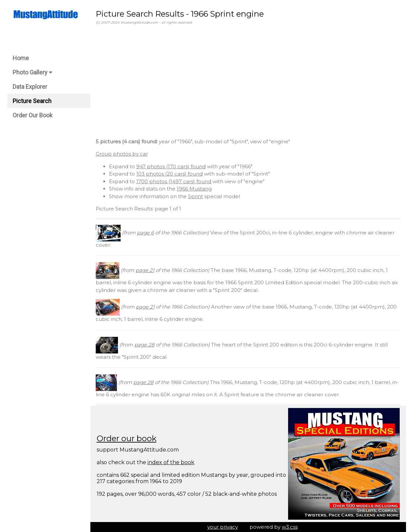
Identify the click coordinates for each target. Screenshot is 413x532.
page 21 (145, 270)
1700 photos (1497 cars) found (174, 181)
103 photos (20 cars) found (169, 174)
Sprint (196, 196)
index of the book (171, 462)
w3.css (290, 527)
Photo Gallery (32, 72)
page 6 (145, 233)
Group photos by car (122, 154)
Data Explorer (30, 87)
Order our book (127, 438)
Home (21, 58)
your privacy (223, 527)
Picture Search (32, 101)
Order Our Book (33, 115)
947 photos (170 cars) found (171, 166)
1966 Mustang (194, 189)
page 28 (144, 345)
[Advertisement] (248, 83)
